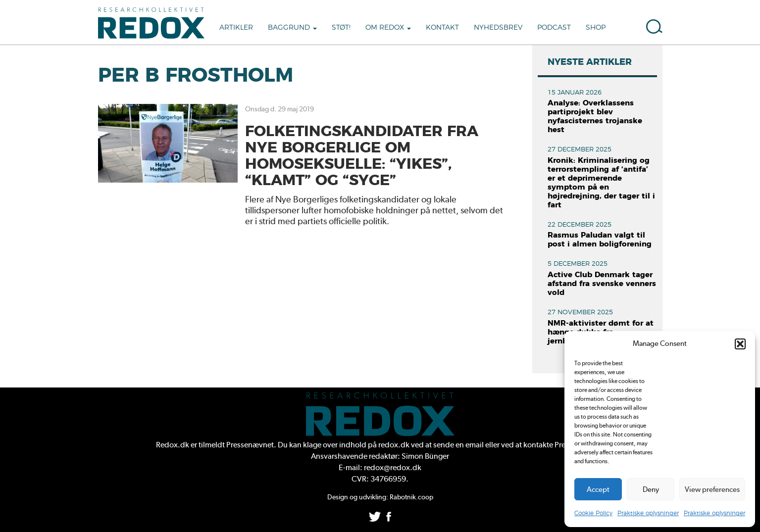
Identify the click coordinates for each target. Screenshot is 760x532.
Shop (596, 28)
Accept (598, 489)
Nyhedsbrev (498, 28)
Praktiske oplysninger (648, 513)
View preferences (712, 489)
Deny (651, 489)
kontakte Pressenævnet (563, 445)
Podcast (554, 28)
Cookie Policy (593, 513)
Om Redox (388, 28)
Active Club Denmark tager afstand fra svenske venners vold (602, 284)
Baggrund (292, 28)
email (475, 445)
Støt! (341, 28)
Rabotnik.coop (411, 497)
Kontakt (442, 28)
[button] (740, 344)
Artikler (236, 28)
